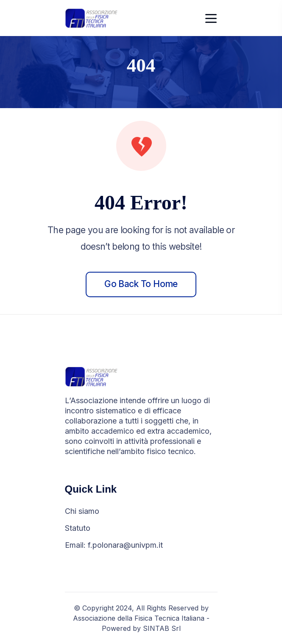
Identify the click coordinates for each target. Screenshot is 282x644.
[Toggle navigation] (211, 18)
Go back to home (141, 284)
